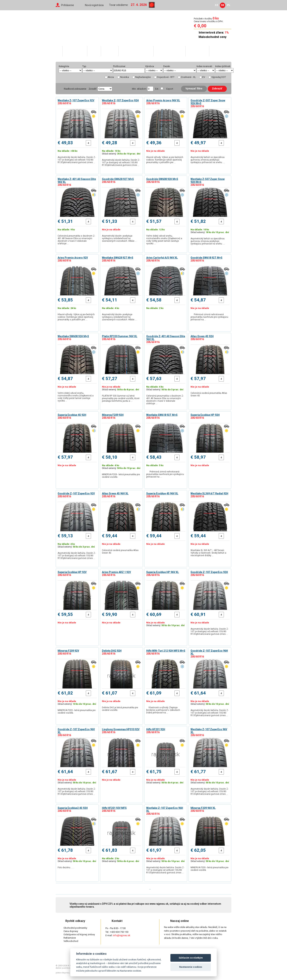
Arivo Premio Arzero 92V (73, 258)
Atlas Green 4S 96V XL (115, 493)
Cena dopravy (71, 931)
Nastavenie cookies (191, 967)
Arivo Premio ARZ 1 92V (116, 572)
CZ (217, 5)
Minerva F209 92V (68, 651)
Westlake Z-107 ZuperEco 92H (120, 100)
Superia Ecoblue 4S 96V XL (162, 493)
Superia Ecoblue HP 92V (72, 572)
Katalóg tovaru (75, 51)
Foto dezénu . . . (66, 867)
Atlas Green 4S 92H (202, 336)
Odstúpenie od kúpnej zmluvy (79, 934)
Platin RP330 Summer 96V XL (120, 336)
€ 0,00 (200, 26)
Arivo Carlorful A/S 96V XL (162, 258)
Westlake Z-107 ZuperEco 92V (76, 100)
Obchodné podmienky (75, 928)
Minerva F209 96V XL (203, 808)
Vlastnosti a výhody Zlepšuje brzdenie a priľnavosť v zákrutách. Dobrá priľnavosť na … (163, 710)
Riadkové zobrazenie (75, 89)
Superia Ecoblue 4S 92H (72, 415)
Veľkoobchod (197, 51)
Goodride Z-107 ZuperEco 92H (209, 572)
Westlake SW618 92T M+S (162, 415)
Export (170, 89)
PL (229, 5)
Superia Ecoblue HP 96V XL (163, 572)
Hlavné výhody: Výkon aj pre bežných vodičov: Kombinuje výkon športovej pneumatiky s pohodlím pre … (165, 160)
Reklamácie (70, 938)
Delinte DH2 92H (112, 651)
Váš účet (110, 51)
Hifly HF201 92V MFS (114, 808)
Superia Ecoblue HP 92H (205, 415)
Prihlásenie (68, 5)
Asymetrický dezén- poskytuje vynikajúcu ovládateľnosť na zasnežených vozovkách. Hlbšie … (119, 238)
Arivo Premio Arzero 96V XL (163, 100)
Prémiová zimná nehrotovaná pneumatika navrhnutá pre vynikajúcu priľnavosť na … (209, 317)
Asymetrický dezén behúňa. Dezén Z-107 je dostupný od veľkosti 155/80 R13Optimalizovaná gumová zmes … (77, 160)
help (129, 66)
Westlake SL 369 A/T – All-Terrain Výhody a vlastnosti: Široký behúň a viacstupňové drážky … (208, 553)
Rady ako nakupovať (169, 51)
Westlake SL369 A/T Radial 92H (209, 493)
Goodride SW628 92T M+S (118, 179)
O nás (94, 51)
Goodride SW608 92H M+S (162, 179)
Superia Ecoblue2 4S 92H (73, 808)
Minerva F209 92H (113, 415)
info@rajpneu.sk (122, 935)
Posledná (160, 889)
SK (223, 5)
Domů (59, 51)
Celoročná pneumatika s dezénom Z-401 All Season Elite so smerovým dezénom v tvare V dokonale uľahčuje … (76, 240)
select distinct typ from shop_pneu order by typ (98, 70)
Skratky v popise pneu (136, 51)
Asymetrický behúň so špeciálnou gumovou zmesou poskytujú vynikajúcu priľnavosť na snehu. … (208, 160)
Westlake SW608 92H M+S (73, 336)
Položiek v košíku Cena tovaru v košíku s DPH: (208, 20)
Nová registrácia (94, 5)
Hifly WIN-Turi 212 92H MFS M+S (166, 651)
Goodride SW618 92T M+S (206, 258)
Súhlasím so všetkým (191, 958)
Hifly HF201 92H (156, 729)
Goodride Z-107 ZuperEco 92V (76, 493)
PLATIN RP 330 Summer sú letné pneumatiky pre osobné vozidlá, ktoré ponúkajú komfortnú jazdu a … (121, 398)
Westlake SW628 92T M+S (118, 258)
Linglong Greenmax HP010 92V (121, 729)
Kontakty (218, 51)
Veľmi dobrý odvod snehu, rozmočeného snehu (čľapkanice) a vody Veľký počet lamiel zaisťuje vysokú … (164, 240)
